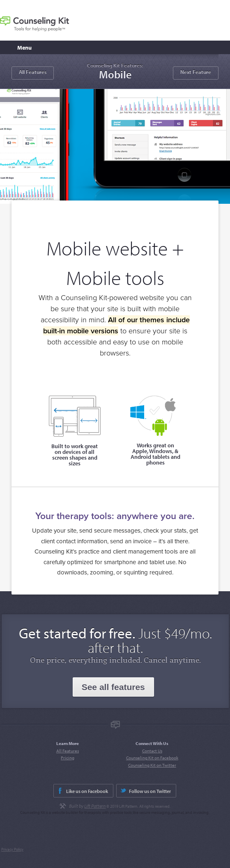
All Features (33, 72)
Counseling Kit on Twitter (152, 765)
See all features (113, 687)
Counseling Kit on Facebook (152, 758)
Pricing (68, 758)
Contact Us (152, 751)
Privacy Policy (12, 849)
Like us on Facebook (87, 791)
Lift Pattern (95, 806)
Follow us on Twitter (150, 791)
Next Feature (196, 72)
